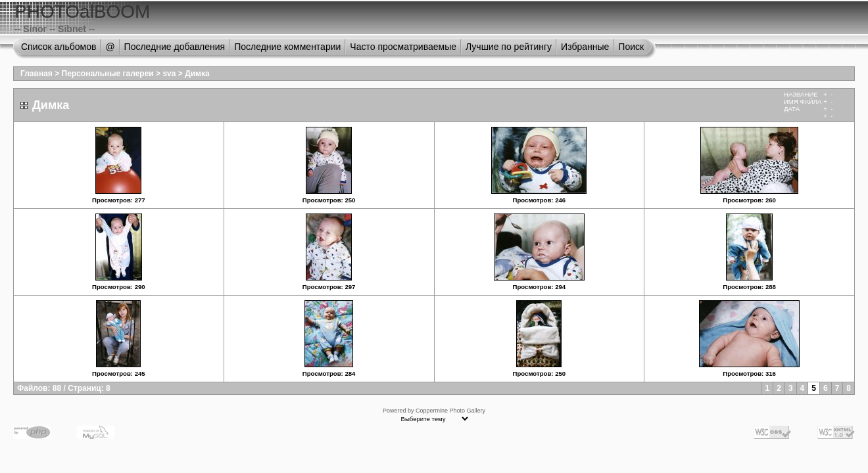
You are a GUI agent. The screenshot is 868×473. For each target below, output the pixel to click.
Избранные (585, 47)
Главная (36, 74)
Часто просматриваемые (403, 47)
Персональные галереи (108, 74)
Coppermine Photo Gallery (450, 411)
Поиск (631, 47)
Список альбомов (59, 47)
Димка (197, 74)
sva (169, 74)
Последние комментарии (287, 47)
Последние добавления (175, 47)
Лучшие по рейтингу (509, 47)
